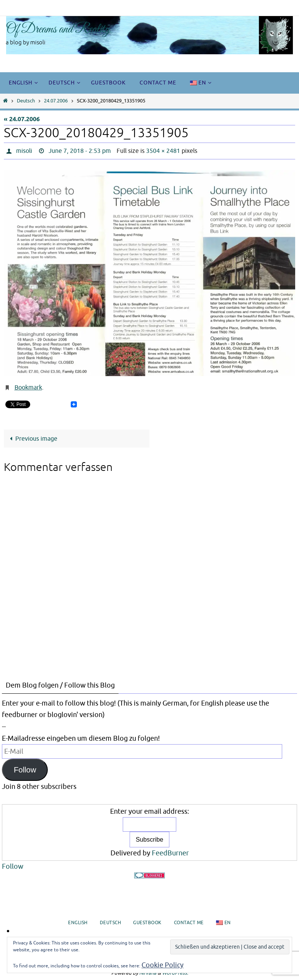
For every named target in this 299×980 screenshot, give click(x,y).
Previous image (32, 439)
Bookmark (28, 388)
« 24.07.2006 (22, 119)
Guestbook (147, 923)
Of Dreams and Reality (58, 29)
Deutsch (26, 101)
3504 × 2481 (163, 151)
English (78, 923)
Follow (25, 770)
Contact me (189, 923)
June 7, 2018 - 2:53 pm (80, 151)
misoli (24, 151)
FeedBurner (170, 853)
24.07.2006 (56, 101)
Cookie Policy (162, 965)
